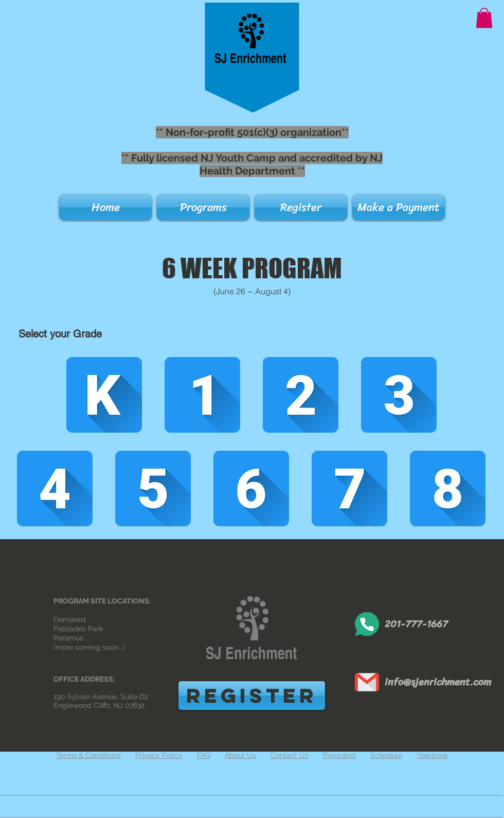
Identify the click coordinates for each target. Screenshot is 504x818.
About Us (240, 755)
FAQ (204, 755)
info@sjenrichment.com (438, 682)
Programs (339, 755)
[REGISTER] (252, 696)
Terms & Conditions (88, 755)
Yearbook (432, 755)
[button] (484, 18)
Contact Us (290, 755)
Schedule (386, 755)
